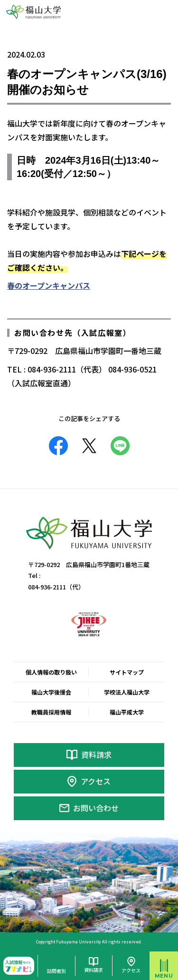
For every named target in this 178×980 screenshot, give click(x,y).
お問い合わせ (96, 808)
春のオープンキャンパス (49, 285)
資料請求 (96, 755)
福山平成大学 (127, 712)
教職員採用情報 (51, 712)
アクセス (96, 781)
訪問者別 (56, 971)
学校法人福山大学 (127, 692)
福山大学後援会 (51, 692)
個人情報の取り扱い (51, 672)
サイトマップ (127, 672)
